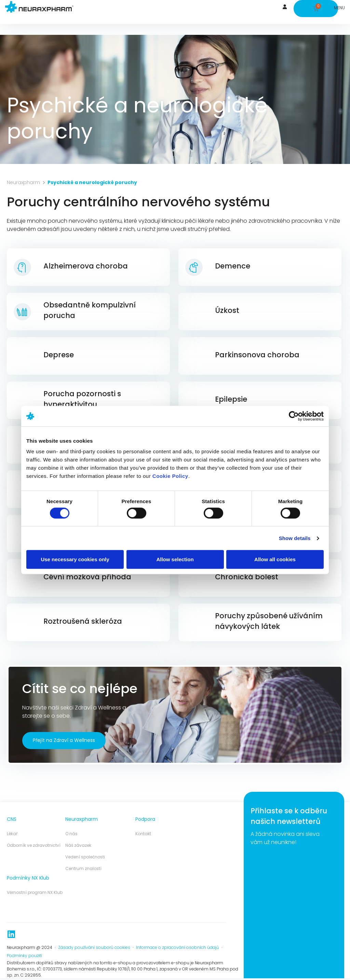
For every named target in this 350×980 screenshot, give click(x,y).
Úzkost (227, 310)
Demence (233, 266)
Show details (295, 538)
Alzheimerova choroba (86, 266)
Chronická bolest (247, 577)
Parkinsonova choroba (257, 355)
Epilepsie (231, 399)
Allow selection (175, 559)
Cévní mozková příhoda (87, 577)
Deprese (59, 355)
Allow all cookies (275, 559)
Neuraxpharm (23, 182)
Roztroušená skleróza (83, 621)
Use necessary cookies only (75, 559)
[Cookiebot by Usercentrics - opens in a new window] (294, 416)
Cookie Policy (170, 476)
